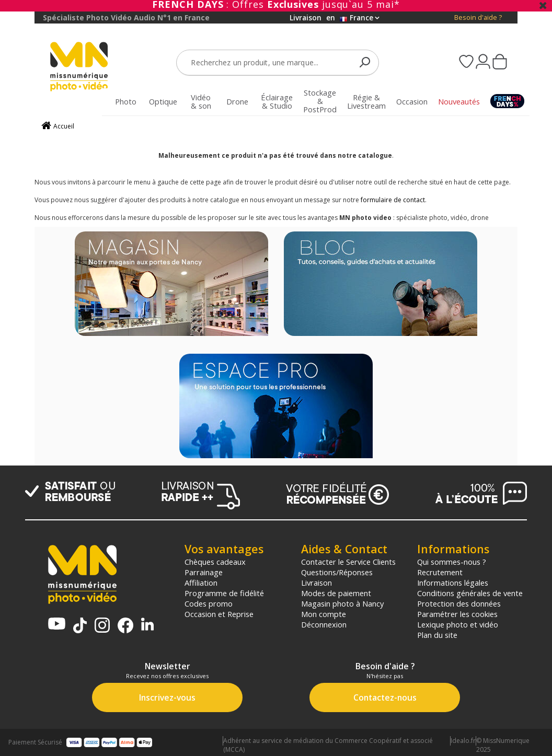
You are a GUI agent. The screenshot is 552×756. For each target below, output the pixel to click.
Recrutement (440, 572)
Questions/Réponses (337, 572)
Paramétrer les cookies (457, 614)
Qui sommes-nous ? (452, 562)
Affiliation (201, 583)
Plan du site (437, 635)
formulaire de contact (393, 200)
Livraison (317, 583)
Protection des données (459, 603)
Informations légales (453, 583)
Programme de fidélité (224, 593)
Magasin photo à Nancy (342, 603)
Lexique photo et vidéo (458, 624)
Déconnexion (324, 624)
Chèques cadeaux (215, 562)
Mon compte (324, 614)
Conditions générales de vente (470, 593)
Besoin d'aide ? (478, 18)
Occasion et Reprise (219, 614)
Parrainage (204, 572)
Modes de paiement (336, 593)
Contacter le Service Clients (348, 562)
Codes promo (209, 603)
